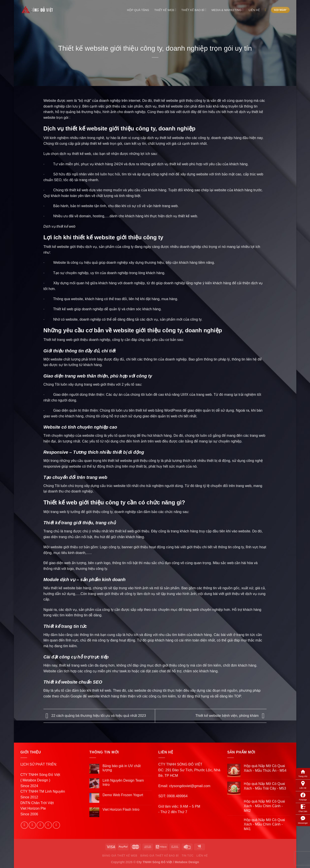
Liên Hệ (303, 785)
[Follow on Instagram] (32, 825)
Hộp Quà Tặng (138, 10)
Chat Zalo (303, 808)
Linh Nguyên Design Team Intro (123, 783)
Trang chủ (303, 773)
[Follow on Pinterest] (56, 825)
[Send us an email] (48, 825)
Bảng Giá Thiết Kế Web (120, 856)
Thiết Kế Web (165, 10)
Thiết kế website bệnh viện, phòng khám (231, 716)
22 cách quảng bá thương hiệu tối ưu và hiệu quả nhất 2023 (95, 716)
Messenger (303, 820)
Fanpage (303, 796)
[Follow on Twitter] (40, 825)
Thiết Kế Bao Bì (194, 10)
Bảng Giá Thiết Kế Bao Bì (160, 856)
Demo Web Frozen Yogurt (123, 795)
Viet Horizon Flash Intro (121, 809)
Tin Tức (187, 856)
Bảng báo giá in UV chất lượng (122, 768)
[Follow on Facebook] (24, 825)
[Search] (267, 10)
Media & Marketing (228, 10)
